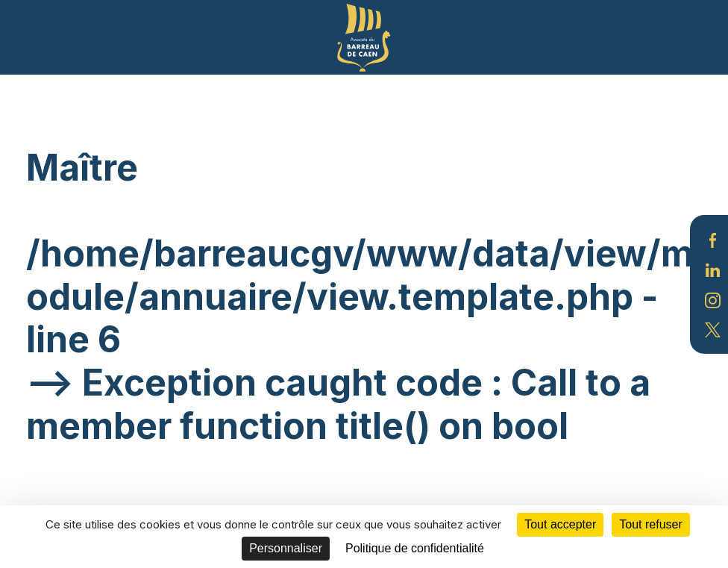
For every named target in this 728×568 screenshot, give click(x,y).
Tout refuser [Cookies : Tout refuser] (650, 524)
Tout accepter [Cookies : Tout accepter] (560, 524)
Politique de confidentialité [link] (415, 548)
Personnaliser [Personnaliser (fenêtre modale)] (286, 548)
